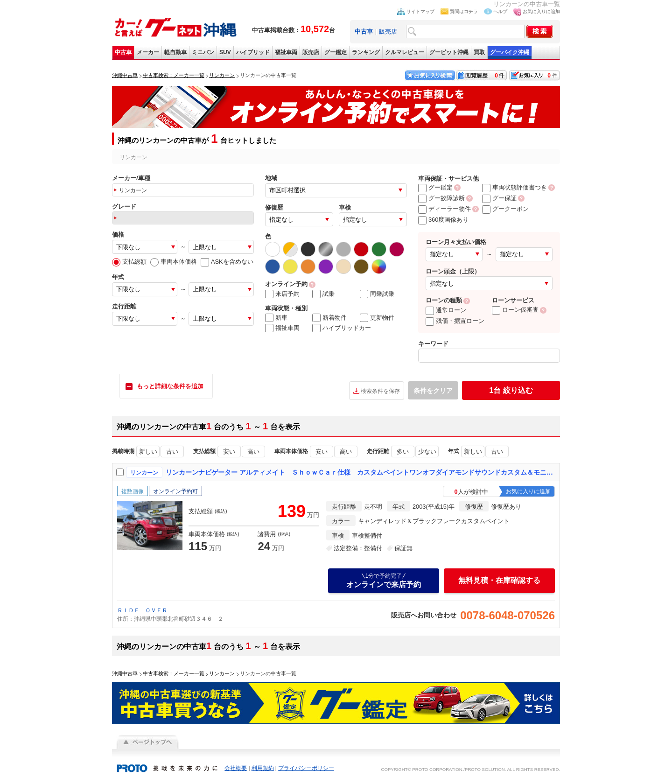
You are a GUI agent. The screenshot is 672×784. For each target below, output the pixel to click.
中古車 (123, 52)
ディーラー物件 (444, 209)
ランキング (366, 52)
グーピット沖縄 (449, 52)
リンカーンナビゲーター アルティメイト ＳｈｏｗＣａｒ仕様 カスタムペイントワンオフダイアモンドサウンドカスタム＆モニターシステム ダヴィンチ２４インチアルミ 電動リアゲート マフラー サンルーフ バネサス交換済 (361, 472)
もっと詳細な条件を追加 (170, 386)
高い (253, 451)
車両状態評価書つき (514, 187)
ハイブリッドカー (342, 328)
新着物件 (329, 318)
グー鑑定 (336, 52)
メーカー (148, 52)
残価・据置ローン (455, 321)
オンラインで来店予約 (384, 581)
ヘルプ (500, 11)
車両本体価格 (174, 262)
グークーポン (505, 209)
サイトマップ (420, 11)
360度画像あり (443, 220)
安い (229, 451)
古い (172, 451)
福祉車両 (286, 52)
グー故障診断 (441, 198)
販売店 (388, 31)
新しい (148, 451)
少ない (427, 451)
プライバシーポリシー (306, 768)
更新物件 (377, 318)
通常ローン (446, 310)
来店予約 (282, 294)
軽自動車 (175, 52)
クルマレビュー (405, 52)
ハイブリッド (253, 52)
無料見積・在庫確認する (499, 580)
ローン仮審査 (515, 310)
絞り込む (511, 390)
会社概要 (236, 768)
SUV (225, 52)
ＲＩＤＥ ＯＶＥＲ (142, 610)
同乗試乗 (377, 294)
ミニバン (203, 52)
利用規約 (263, 768)
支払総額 (129, 262)
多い (403, 451)
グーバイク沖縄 (510, 52)
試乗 (323, 294)
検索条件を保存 (380, 391)
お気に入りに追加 (541, 11)
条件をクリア (433, 391)
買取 (479, 52)
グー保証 (499, 198)
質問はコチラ (464, 11)
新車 (276, 318)
